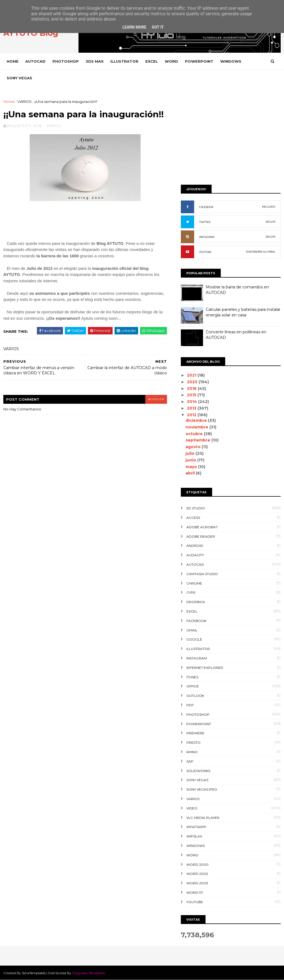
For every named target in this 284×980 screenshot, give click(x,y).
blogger (156, 399)
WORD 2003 (197, 883)
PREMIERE (195, 733)
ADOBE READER (201, 536)
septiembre (198, 440)
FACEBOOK (206, 207)
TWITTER (205, 222)
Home (13, 61)
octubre (195, 434)
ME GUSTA (269, 207)
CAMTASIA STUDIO (202, 574)
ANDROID (195, 546)
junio (191, 460)
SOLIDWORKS (198, 771)
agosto (194, 447)
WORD (171, 61)
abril (191, 473)
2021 (192, 375)
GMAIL (192, 630)
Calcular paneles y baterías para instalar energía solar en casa (243, 312)
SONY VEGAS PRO (202, 789)
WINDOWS (231, 61)
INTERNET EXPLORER (205, 668)
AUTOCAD (35, 61)
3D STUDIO (196, 508)
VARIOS (25, 101)
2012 (192, 415)
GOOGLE (194, 639)
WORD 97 (195, 893)
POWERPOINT (199, 61)
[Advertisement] (231, 138)
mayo (192, 467)
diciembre (197, 420)
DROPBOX (196, 602)
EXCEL (152, 61)
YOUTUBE (205, 252)
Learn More (134, 27)
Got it (158, 27)
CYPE (191, 592)
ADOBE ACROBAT (202, 527)
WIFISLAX (194, 836)
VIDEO (192, 808)
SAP (190, 761)
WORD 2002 (197, 874)
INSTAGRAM (207, 237)
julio (191, 453)
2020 (193, 382)
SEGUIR (270, 222)
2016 (192, 389)
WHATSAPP (196, 827)
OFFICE (193, 686)
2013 (192, 408)
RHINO (192, 752)
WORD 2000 (197, 865)
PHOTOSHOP (66, 61)
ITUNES (192, 677)
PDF (190, 705)
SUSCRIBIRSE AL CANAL (261, 252)
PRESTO (193, 742)
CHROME (194, 583)
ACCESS (193, 518)
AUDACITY (195, 555)
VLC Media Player (203, 818)
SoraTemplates (34, 973)
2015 (192, 395)
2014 (192, 402)
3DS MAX (95, 61)
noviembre (197, 427)
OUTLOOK (195, 696)
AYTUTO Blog (31, 33)
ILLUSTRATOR (124, 61)
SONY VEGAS (19, 78)
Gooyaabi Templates (88, 973)
